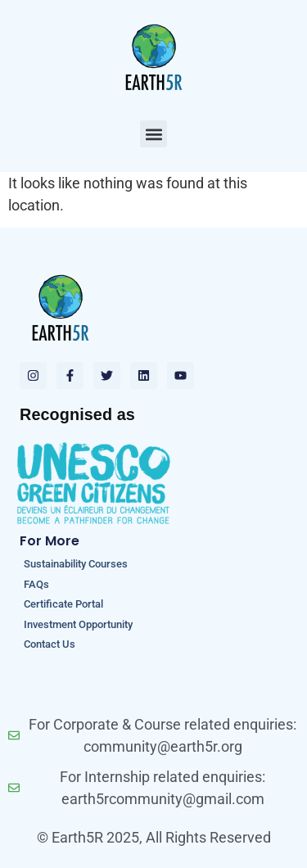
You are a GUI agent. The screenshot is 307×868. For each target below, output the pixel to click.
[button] (153, 134)
